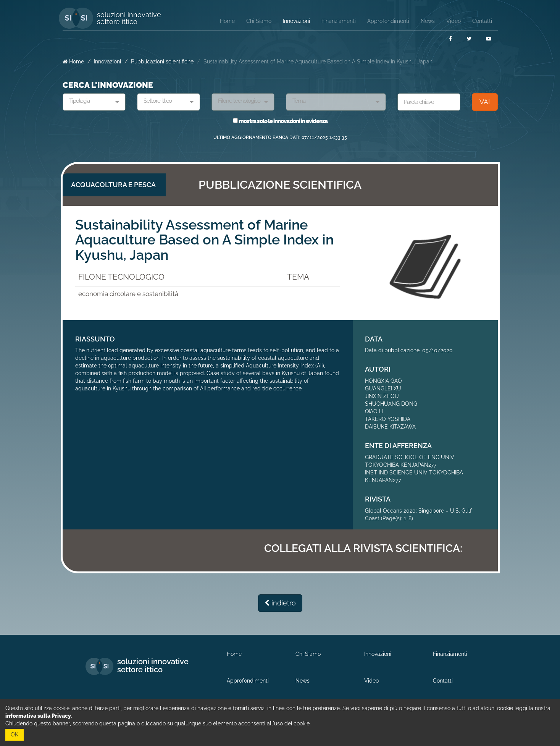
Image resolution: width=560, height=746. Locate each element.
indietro (280, 603)
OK (15, 735)
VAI (485, 102)
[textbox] (91, 101)
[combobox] (94, 102)
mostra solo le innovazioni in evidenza (280, 121)
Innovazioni (107, 61)
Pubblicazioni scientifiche (162, 61)
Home (73, 61)
